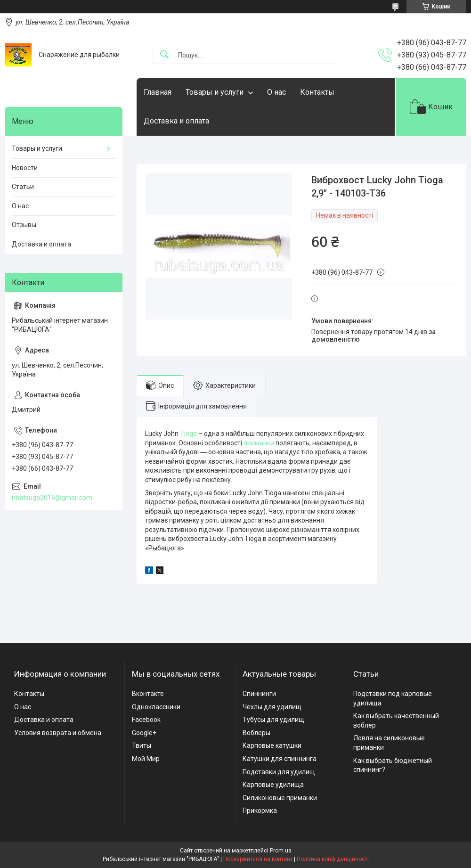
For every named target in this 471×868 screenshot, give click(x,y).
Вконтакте (148, 694)
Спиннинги (259, 694)
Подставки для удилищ (279, 772)
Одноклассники (156, 707)
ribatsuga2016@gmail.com (52, 498)
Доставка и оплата (176, 121)
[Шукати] (164, 55)
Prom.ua (281, 851)
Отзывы (24, 225)
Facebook (146, 720)
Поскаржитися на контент (258, 859)
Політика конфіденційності (333, 859)
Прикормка (260, 811)
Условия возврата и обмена (58, 733)
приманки (259, 443)
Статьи (23, 187)
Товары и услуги (215, 92)
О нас (276, 92)
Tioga (188, 434)
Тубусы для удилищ (273, 720)
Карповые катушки (272, 745)
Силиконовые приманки (280, 798)
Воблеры (256, 733)
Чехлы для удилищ (272, 707)
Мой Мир (146, 759)
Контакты (317, 92)
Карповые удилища (273, 785)
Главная (158, 92)
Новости (25, 168)
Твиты (142, 745)
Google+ (144, 733)
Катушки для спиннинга (280, 759)
